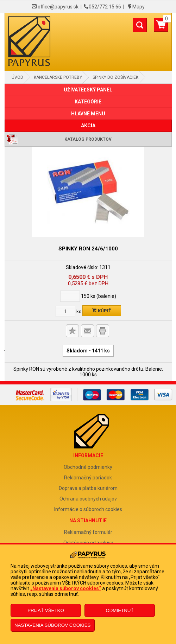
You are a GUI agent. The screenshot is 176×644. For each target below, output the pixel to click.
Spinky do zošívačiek (115, 77)
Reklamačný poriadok (88, 478)
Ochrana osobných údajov (88, 499)
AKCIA (88, 126)
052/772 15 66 (105, 7)
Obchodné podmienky (88, 467)
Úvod (17, 77)
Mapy (139, 7)
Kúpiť (102, 311)
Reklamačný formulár (88, 532)
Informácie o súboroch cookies (88, 509)
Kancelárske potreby (58, 77)
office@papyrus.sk (58, 7)
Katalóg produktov (88, 139)
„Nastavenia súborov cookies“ (66, 588)
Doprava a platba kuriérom (88, 488)
